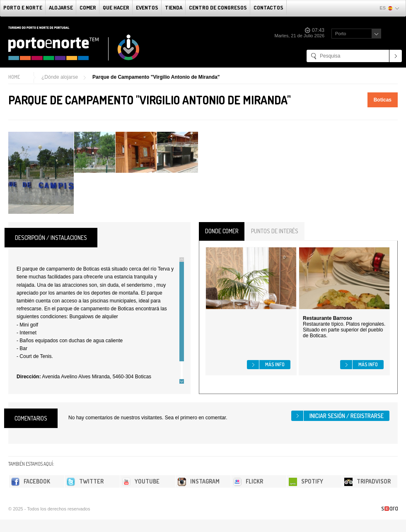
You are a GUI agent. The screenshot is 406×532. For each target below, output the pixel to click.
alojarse (61, 7)
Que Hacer (116, 7)
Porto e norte (23, 7)
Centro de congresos (218, 7)
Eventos (147, 7)
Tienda (174, 7)
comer (88, 7)
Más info (275, 364)
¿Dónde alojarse (60, 77)
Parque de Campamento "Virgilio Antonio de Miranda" (156, 77)
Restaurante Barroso (327, 318)
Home (14, 77)
